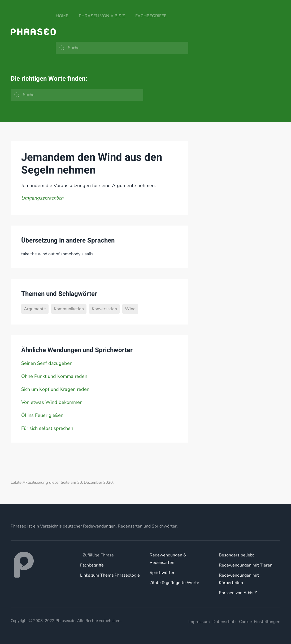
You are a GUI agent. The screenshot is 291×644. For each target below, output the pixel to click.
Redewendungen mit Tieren (246, 565)
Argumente (35, 309)
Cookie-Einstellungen (260, 622)
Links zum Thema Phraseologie (110, 575)
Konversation (104, 309)
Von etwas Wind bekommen (52, 402)
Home (62, 16)
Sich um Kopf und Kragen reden (55, 389)
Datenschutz (224, 622)
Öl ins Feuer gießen (42, 415)
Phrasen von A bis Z (102, 16)
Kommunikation (69, 309)
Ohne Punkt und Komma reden (54, 376)
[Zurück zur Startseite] (33, 32)
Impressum (199, 622)
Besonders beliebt (236, 555)
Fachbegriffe (151, 16)
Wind (130, 309)
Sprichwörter (162, 573)
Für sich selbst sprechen (47, 428)
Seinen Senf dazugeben (47, 363)
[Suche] (122, 48)
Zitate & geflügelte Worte (174, 583)
